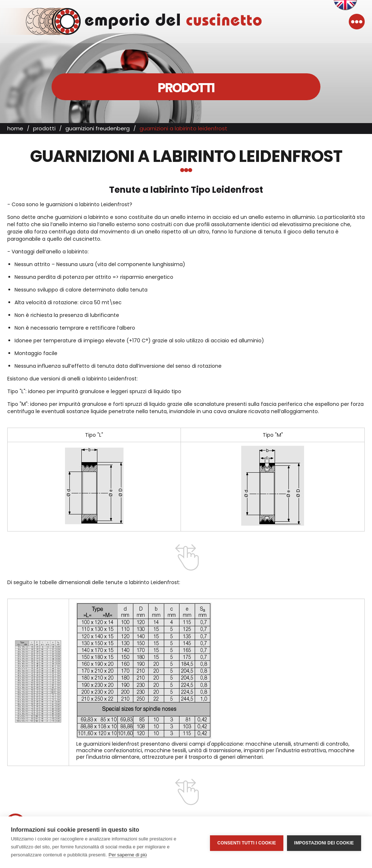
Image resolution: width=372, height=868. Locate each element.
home (15, 132)
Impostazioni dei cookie (324, 842)
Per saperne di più (128, 855)
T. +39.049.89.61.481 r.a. (186, 815)
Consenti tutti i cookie (246, 842)
